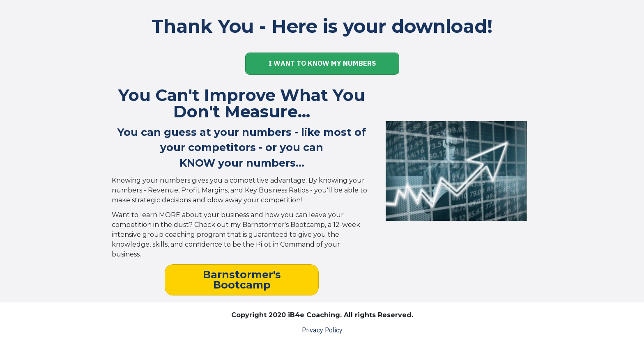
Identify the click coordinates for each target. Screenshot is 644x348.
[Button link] (322, 64)
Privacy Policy (322, 330)
